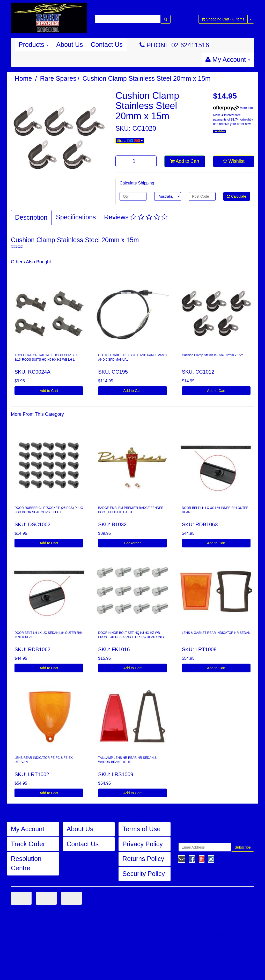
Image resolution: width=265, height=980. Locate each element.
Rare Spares (58, 78)
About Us (70, 44)
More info (233, 108)
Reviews (136, 217)
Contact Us (107, 44)
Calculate (237, 196)
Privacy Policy (143, 844)
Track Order (28, 844)
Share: (130, 141)
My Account (28, 829)
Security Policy (144, 874)
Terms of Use (141, 829)
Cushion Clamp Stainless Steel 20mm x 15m (147, 78)
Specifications (76, 217)
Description (31, 217)
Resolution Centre (26, 863)
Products (34, 44)
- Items (223, 19)
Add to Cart (185, 161)
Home (23, 78)
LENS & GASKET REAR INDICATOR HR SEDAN (216, 633)
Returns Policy (143, 859)
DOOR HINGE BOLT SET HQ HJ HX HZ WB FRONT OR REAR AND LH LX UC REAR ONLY (131, 635)
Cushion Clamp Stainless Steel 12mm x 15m (213, 355)
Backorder (132, 543)
